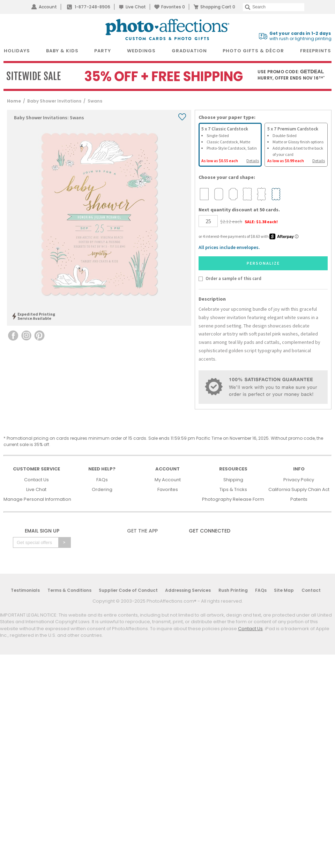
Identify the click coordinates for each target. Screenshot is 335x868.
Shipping (233, 480)
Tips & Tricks (233, 489)
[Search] (274, 7)
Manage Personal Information (37, 499)
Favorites (173, 7)
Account (48, 7)
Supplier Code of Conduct (128, 590)
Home (14, 101)
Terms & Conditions (69, 590)
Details (253, 161)
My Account (168, 480)
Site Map (284, 590)
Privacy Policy (299, 480)
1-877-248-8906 (92, 7)
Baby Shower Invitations (54, 101)
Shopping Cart (218, 7)
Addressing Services (188, 590)
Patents (299, 499)
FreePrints (316, 51)
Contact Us (36, 480)
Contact (311, 590)
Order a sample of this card (233, 278)
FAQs (102, 480)
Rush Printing (233, 590)
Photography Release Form (233, 499)
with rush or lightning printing (300, 36)
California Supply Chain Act (299, 489)
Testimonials (25, 590)
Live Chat (136, 7)
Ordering (102, 489)
